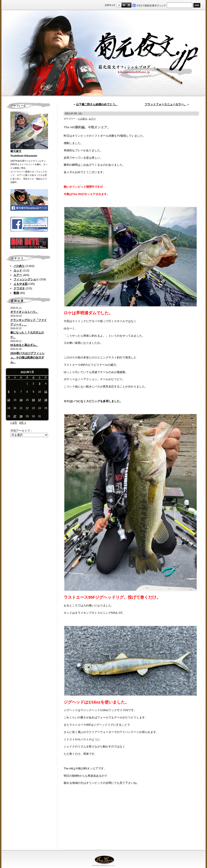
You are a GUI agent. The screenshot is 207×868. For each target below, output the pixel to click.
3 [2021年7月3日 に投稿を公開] (40, 384)
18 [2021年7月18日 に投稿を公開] (46, 400)
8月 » (23, 423)
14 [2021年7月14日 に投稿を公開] (21, 400)
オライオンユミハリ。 (24, 312)
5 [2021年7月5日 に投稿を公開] (9, 392)
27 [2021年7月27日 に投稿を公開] (15, 416)
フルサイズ (129, 5)
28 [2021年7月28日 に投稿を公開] (21, 416)
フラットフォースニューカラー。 (166, 104)
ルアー (18, 275)
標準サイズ (119, 5)
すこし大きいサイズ (124, 5)
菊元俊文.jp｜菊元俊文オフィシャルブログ (103, 53)
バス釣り (19, 266)
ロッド (18, 270)
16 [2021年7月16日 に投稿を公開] (33, 400)
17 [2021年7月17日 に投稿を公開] (39, 400)
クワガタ (19, 288)
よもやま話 (21, 284)
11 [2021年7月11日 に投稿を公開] (46, 392)
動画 (16, 293)
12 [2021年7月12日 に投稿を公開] (9, 400)
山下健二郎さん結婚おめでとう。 (97, 104)
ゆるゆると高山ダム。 (24, 345)
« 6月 (14, 423)
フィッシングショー (26, 279)
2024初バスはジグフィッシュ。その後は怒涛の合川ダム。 (27, 358)
